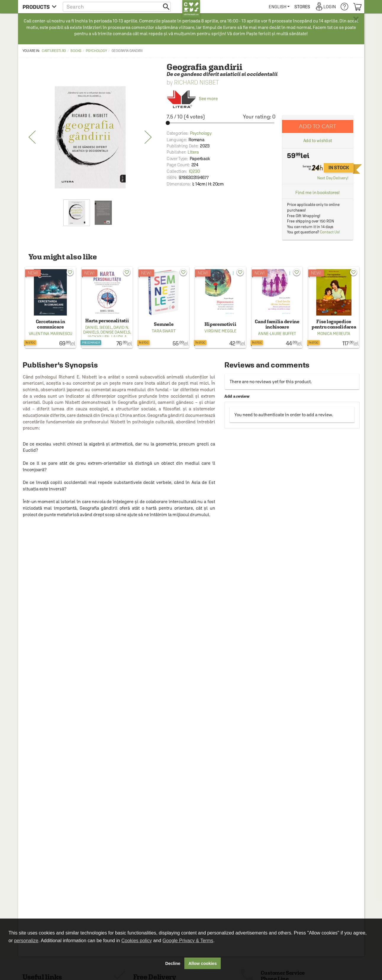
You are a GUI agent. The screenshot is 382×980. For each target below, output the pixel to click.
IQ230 (194, 171)
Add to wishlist (318, 140)
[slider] (221, 123)
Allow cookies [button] (203, 963)
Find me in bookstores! (317, 192)
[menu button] (40, 7)
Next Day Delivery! (333, 178)
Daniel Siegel (99, 327)
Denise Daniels (115, 332)
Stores (302, 7)
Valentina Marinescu (50, 334)
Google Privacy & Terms (188, 941)
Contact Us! (330, 232)
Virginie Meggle (220, 331)
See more (192, 99)
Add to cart (317, 126)
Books (76, 51)
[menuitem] (279, 7)
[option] (90, 137)
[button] (117, 7)
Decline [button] (173, 963)
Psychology (96, 51)
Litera (193, 152)
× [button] (356, 19)
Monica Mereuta (334, 334)
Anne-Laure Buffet (277, 334)
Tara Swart (164, 331)
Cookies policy (137, 941)
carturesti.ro (54, 51)
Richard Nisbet (196, 82)
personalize (26, 941)
